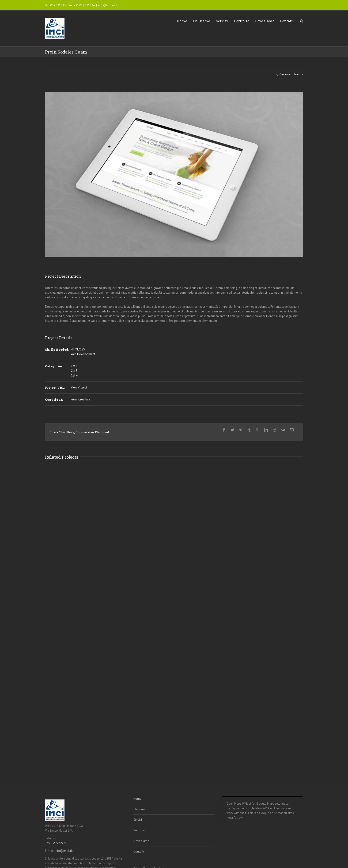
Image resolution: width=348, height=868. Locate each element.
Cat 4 (74, 375)
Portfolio (242, 21)
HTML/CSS (78, 349)
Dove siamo (265, 21)
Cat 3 (74, 371)
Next (297, 74)
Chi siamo (202, 21)
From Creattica (80, 399)
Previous (284, 74)
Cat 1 (74, 366)
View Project (79, 387)
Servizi (222, 21)
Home (182, 21)
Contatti (287, 21)
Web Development (83, 354)
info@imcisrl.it (108, 5)
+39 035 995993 (56, 843)
